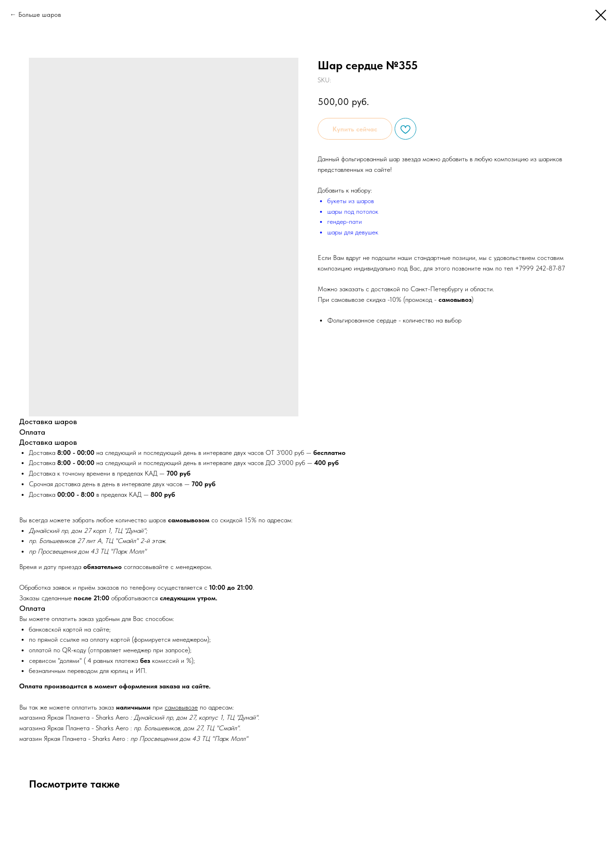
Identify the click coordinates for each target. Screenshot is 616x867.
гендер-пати (345, 221)
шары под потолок (353, 211)
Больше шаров (40, 14)
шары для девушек (353, 232)
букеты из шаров (351, 201)
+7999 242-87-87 (540, 268)
